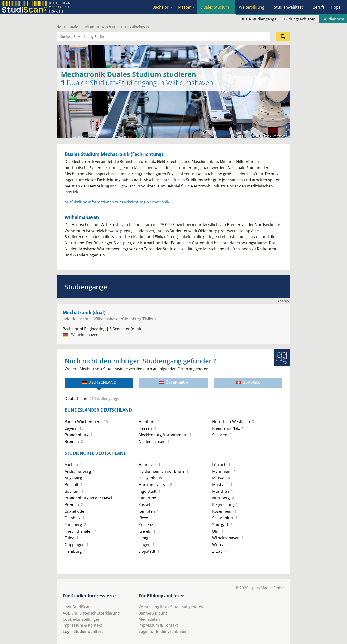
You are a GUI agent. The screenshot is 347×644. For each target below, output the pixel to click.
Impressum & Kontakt (82, 625)
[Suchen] (283, 37)
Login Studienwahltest (83, 631)
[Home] (59, 27)
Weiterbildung (252, 7)
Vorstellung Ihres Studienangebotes (171, 607)
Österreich (173, 382)
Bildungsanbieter (300, 19)
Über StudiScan (77, 607)
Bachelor (161, 7)
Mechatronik (112, 27)
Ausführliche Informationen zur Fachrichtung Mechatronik (117, 202)
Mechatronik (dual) (84, 312)
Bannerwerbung (153, 613)
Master (185, 7)
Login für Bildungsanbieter (163, 631)
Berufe (319, 7)
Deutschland (99, 382)
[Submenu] (171, 7)
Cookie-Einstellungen (82, 619)
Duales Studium (215, 7)
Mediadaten (149, 619)
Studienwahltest (289, 7)
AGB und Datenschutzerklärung (91, 613)
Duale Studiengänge (258, 19)
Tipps (335, 7)
